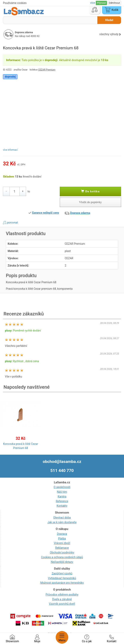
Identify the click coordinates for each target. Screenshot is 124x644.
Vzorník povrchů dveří (62, 604)
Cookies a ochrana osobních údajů (62, 557)
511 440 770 (62, 471)
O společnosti (62, 487)
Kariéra (62, 497)
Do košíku (90, 191)
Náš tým (62, 492)
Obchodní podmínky (62, 552)
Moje (37, 639)
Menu (62, 637)
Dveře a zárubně (62, 599)
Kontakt (112, 639)
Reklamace (62, 548)
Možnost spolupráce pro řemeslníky (62, 583)
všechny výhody (110, 34)
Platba (62, 539)
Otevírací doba (62, 518)
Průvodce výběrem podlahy (62, 595)
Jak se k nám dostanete (62, 522)
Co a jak (87, 639)
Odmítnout (114, 3)
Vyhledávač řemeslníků (62, 578)
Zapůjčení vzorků (62, 573)
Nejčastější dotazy (62, 562)
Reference (62, 501)
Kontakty (62, 506)
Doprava (62, 534)
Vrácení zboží (62, 543)
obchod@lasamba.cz (62, 462)
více (93, 3)
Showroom (12, 639)
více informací (10, 150)
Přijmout (101, 3)
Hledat (109, 20)
